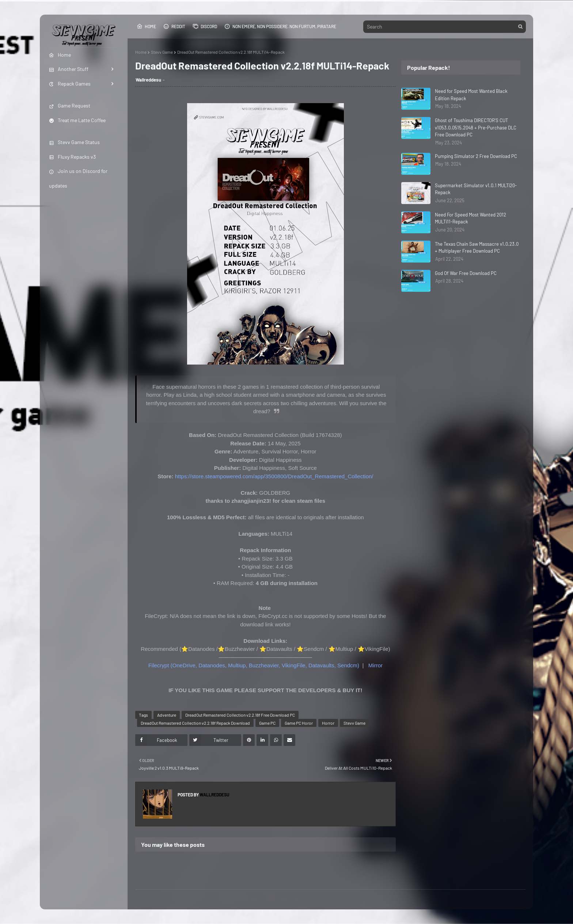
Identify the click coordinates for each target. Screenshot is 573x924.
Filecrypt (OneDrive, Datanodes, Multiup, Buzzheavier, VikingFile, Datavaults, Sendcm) (254, 665)
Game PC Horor (299, 723)
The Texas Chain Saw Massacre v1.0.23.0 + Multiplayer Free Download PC (477, 248)
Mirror (375, 665)
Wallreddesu (148, 80)
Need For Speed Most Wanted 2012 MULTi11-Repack (470, 218)
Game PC (267, 723)
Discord (205, 26)
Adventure (167, 715)
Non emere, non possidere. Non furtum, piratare (280, 26)
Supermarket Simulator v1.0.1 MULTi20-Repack (476, 189)
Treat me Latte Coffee (77, 120)
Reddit (174, 26)
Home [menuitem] (60, 55)
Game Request (70, 105)
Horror (328, 723)
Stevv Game (162, 52)
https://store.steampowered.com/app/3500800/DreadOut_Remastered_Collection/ (274, 476)
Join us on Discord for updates (78, 178)
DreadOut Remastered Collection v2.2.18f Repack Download (195, 723)
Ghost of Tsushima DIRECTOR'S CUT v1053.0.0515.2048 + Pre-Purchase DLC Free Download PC (476, 127)
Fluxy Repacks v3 (72, 157)
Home (146, 26)
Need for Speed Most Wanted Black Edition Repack (471, 95)
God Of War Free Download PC (466, 273)
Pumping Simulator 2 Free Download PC (476, 156)
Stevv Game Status (74, 142)
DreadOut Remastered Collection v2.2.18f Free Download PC (240, 715)
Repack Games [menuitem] (70, 84)
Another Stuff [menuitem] (69, 69)
